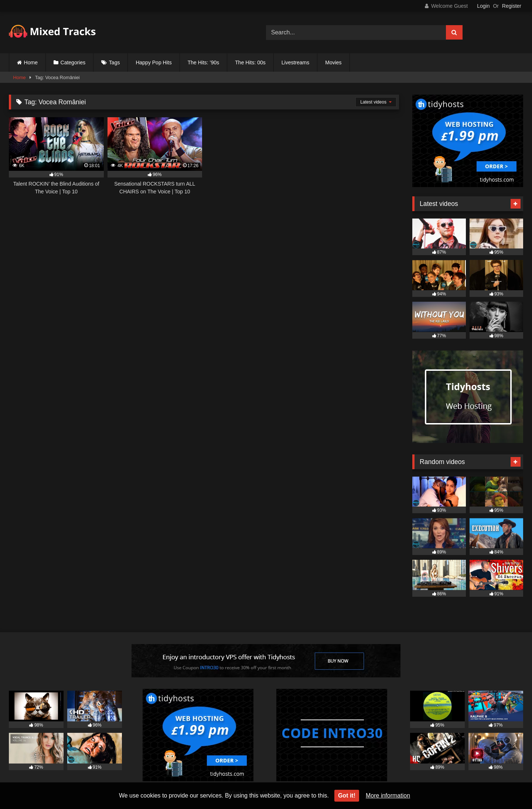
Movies (333, 62)
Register (512, 6)
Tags (115, 62)
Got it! (347, 796)
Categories (73, 62)
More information (388, 796)
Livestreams (295, 62)
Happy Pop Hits (154, 62)
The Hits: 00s (250, 62)
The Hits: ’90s (204, 62)
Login (483, 6)
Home (31, 62)
